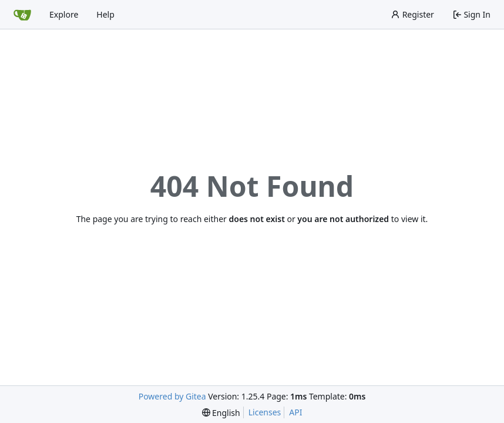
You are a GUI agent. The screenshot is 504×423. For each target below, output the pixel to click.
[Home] (22, 15)
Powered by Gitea (172, 396)
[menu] (221, 413)
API (295, 412)
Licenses (265, 412)
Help (105, 14)
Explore (64, 14)
